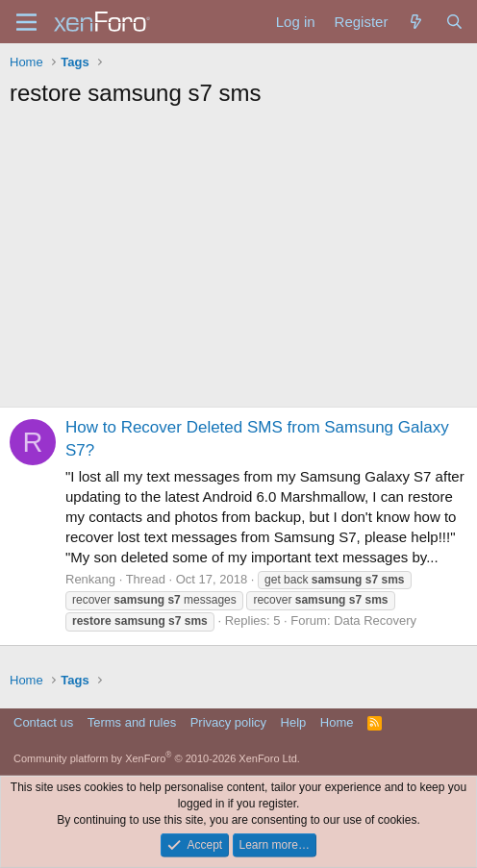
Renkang (90, 579)
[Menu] (26, 22)
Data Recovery (375, 620)
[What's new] (416, 22)
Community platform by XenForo (157, 758)
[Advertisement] (238, 262)
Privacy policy (228, 722)
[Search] (454, 22)
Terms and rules (132, 722)
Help (294, 722)
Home (337, 722)
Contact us (43, 722)
